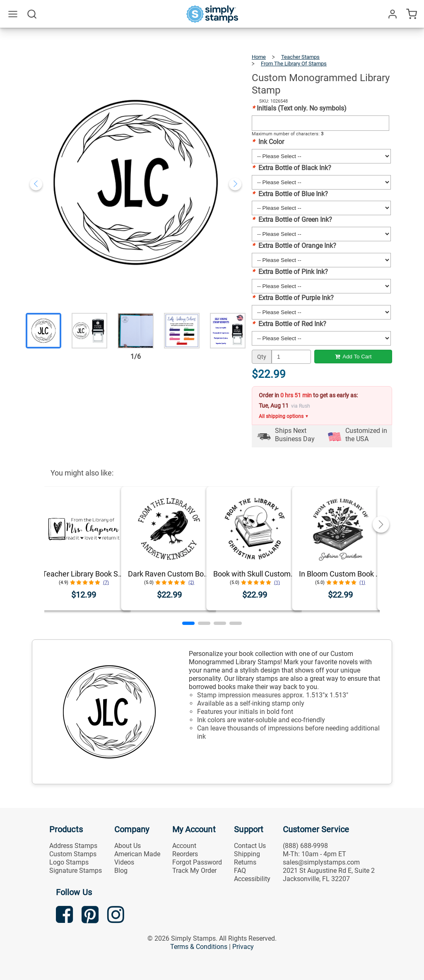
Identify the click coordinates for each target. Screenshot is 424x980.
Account (184, 846)
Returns (245, 862)
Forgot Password (197, 862)
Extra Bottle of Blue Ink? (290, 194)
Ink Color (268, 142)
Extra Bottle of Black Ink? (291, 168)
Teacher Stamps (300, 57)
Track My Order (194, 871)
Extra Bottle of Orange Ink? (294, 246)
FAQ (240, 871)
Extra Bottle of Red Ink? (289, 324)
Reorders (185, 854)
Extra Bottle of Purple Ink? (293, 298)
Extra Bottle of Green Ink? (292, 220)
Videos (124, 862)
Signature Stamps (76, 871)
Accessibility (252, 879)
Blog (121, 871)
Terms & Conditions (199, 947)
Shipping (247, 854)
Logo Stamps (69, 862)
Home (259, 57)
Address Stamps (73, 846)
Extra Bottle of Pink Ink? (290, 272)
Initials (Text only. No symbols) (299, 108)
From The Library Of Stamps (294, 64)
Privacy (243, 947)
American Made (137, 854)
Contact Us (250, 846)
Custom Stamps (73, 854)
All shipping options (284, 416)
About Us (128, 846)
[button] (188, 623)
